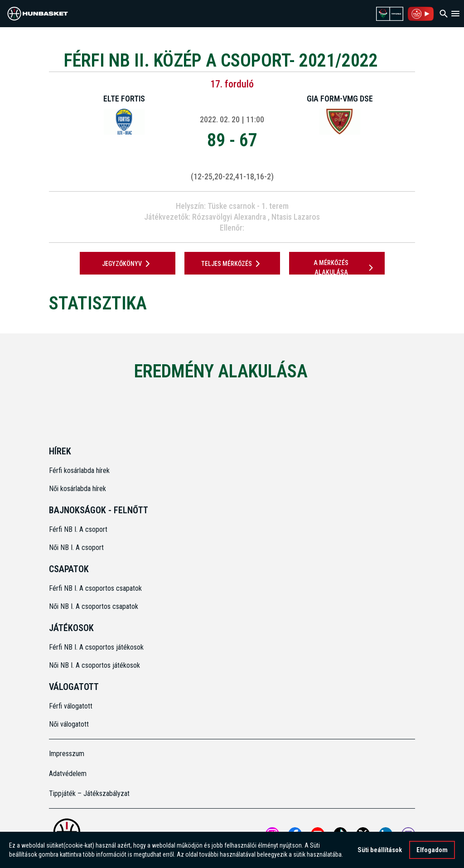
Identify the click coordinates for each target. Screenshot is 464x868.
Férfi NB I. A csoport (78, 529)
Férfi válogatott (71, 706)
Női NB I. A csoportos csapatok (94, 606)
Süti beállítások (380, 850)
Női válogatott (69, 724)
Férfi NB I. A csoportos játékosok (96, 647)
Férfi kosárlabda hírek (79, 470)
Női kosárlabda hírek (77, 489)
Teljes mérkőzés (232, 264)
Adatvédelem (68, 774)
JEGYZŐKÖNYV (128, 264)
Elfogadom (432, 850)
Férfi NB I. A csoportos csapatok (96, 588)
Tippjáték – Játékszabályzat (89, 793)
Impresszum (67, 754)
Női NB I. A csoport (76, 547)
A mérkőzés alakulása (345, 268)
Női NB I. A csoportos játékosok (94, 665)
